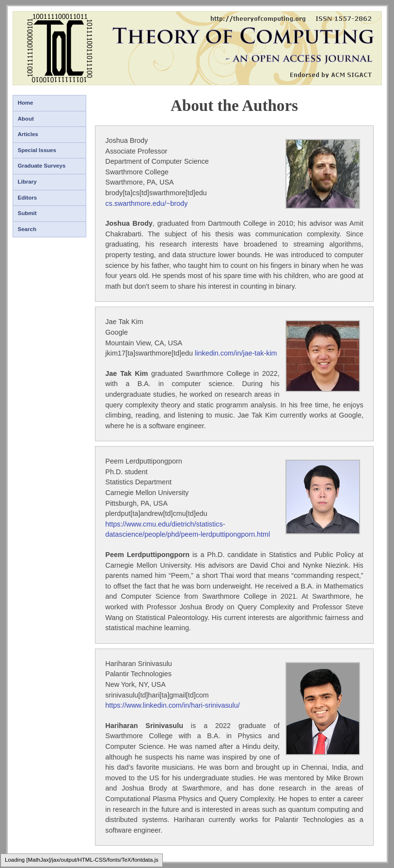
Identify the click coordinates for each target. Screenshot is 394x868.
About (26, 119)
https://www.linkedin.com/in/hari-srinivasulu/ (173, 705)
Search (27, 229)
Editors (28, 198)
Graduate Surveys (42, 166)
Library (27, 182)
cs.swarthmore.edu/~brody (146, 203)
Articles (28, 134)
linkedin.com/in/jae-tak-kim (236, 353)
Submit (27, 213)
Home (26, 103)
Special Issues (37, 150)
